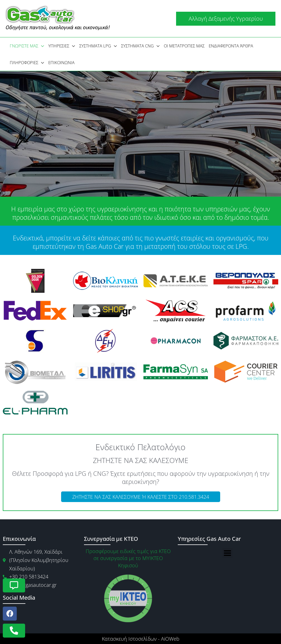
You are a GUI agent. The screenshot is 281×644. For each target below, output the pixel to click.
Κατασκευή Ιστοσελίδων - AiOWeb (141, 639)
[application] (41, 46)
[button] (226, 19)
